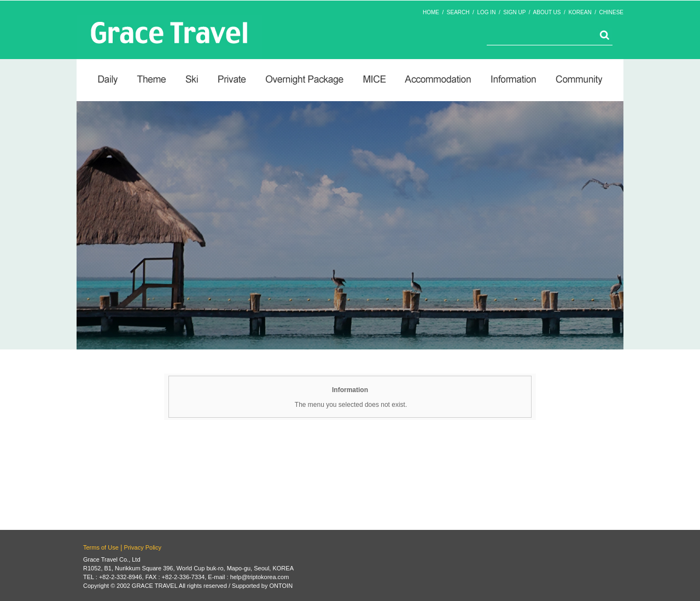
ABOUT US (547, 12)
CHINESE (611, 12)
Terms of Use (101, 547)
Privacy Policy (143, 547)
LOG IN (486, 12)
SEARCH (458, 12)
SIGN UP (514, 12)
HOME (431, 12)
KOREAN (580, 12)
